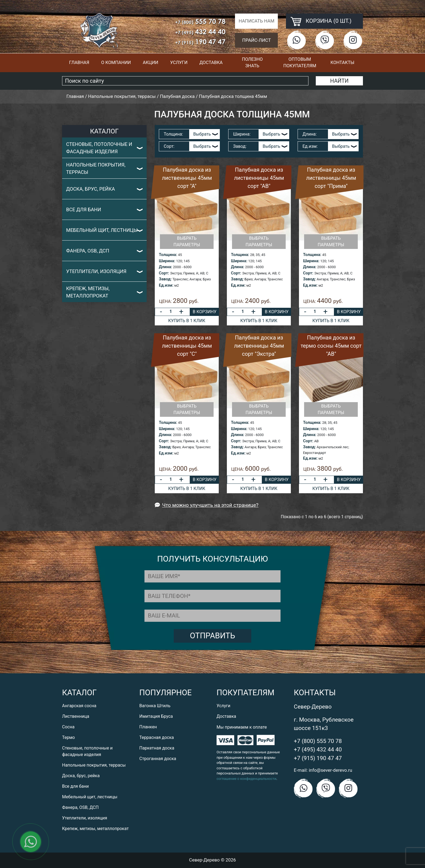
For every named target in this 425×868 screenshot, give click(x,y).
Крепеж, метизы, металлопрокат (88, 292)
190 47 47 (200, 42)
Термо (68, 737)
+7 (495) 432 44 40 (318, 750)
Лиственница (76, 716)
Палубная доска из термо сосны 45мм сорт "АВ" (331, 346)
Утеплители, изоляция (96, 271)
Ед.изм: (310, 146)
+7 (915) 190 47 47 (318, 758)
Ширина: (242, 134)
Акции (151, 63)
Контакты (342, 63)
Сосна (68, 727)
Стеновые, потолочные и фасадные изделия (99, 148)
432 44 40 (200, 32)
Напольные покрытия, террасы (96, 168)
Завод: (240, 146)
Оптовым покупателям (300, 63)
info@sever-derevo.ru (330, 770)
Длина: (310, 134)
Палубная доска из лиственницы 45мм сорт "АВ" (259, 178)
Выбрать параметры (187, 241)
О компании (116, 63)
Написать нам (256, 21)
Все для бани (84, 209)
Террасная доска (157, 737)
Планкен (148, 727)
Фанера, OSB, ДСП (88, 251)
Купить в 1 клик (187, 321)
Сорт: (169, 146)
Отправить (213, 636)
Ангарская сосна (79, 706)
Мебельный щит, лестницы (102, 230)
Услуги (179, 63)
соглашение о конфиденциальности (246, 779)
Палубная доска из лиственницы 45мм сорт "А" (187, 178)
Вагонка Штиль (155, 706)
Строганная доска (158, 759)
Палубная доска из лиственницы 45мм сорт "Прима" (331, 178)
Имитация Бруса (156, 716)
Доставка (211, 63)
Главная (79, 63)
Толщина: (173, 134)
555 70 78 (200, 21)
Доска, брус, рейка (91, 189)
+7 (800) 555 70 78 (318, 741)
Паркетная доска (157, 748)
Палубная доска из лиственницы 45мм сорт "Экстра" (259, 346)
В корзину (205, 312)
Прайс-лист (257, 40)
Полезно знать (252, 63)
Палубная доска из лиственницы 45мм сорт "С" (187, 346)
